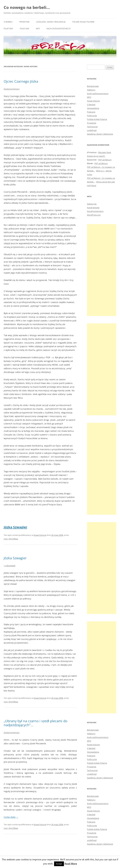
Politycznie (92, 116)
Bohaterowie (93, 86)
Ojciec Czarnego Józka (21, 81)
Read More (71, 864)
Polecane (25, 29)
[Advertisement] (102, 270)
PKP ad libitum (105, 160)
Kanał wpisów (93, 208)
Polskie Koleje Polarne (83, 22)
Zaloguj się (92, 204)
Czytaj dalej (11, 817)
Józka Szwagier (16, 527)
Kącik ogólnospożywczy (59, 29)
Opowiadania (93, 108)
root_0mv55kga (11, 539)
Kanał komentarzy (95, 211)
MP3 (38, 29)
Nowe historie (40, 535)
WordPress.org (94, 215)
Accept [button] (59, 864)
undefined (92, 130)
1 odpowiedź (10, 566)
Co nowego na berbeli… (27, 7)
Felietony (8, 29)
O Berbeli (8, 22)
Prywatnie (24, 22)
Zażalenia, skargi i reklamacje (51, 22)
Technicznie (92, 127)
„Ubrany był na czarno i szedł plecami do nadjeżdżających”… (35, 723)
